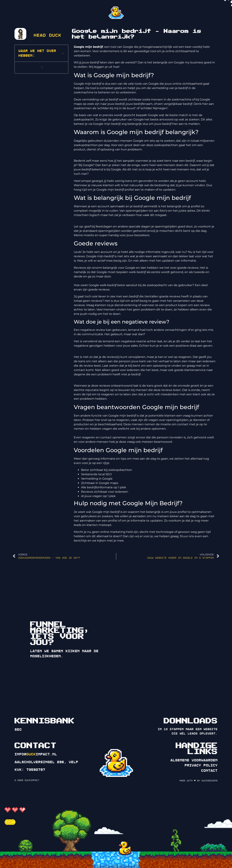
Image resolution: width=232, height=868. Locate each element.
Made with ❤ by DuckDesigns (198, 781)
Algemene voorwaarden (194, 760)
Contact (209, 771)
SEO (18, 730)
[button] (63, 53)
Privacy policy (201, 765)
